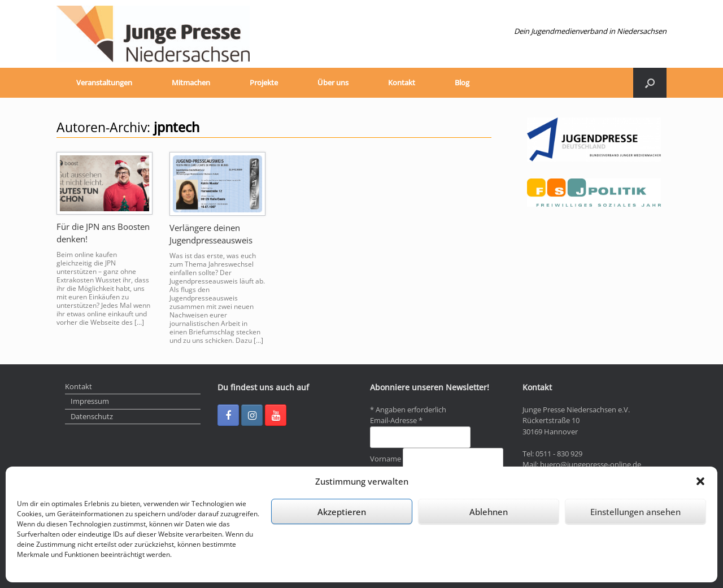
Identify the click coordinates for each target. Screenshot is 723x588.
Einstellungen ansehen (635, 512)
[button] (700, 481)
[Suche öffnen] (650, 83)
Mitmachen (191, 82)
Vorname (386, 459)
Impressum (90, 401)
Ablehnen (489, 512)
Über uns (333, 82)
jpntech (177, 127)
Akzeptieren (342, 512)
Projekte (264, 82)
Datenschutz (92, 416)
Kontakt (402, 82)
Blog (462, 82)
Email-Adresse (396, 420)
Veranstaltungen (104, 82)
